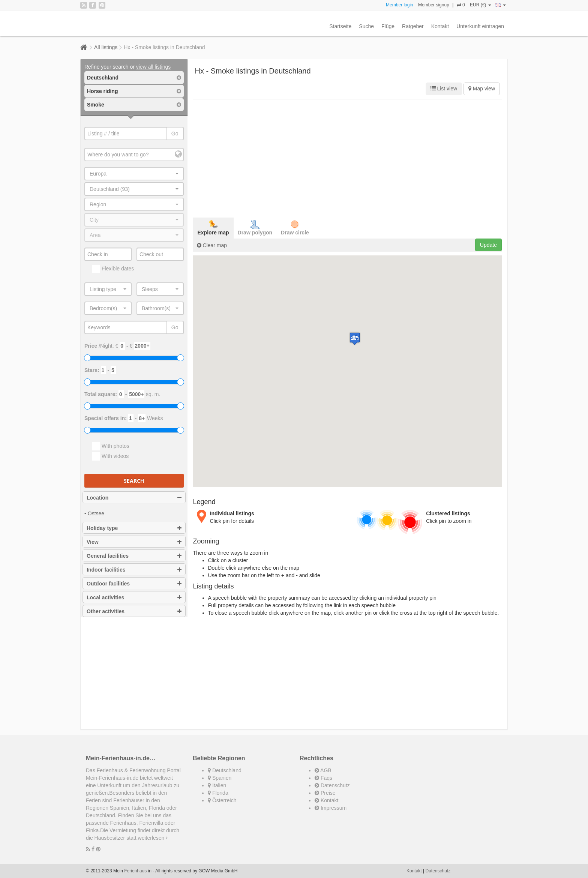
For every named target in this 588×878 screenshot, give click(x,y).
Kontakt (440, 26)
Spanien (220, 778)
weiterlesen (153, 838)
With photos (111, 446)
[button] (355, 338)
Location (134, 498)
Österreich (222, 800)
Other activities (134, 611)
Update (488, 245)
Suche (366, 26)
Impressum (331, 808)
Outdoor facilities (134, 584)
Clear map (212, 245)
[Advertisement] (348, 158)
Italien (217, 785)
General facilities (134, 556)
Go (175, 134)
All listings (106, 47)
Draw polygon (255, 228)
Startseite (340, 26)
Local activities (134, 597)
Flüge (388, 26)
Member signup (434, 5)
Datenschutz (332, 785)
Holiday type (134, 528)
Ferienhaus (135, 871)
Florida (218, 793)
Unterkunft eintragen (480, 26)
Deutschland (225, 770)
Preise (325, 793)
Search (134, 481)
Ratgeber (413, 26)
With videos (110, 456)
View (134, 542)
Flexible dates (113, 269)
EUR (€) (481, 5)
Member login (400, 5)
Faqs (323, 778)
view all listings (154, 67)
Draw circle (295, 228)
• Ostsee (94, 513)
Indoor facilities (134, 570)
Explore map (213, 228)
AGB (323, 770)
